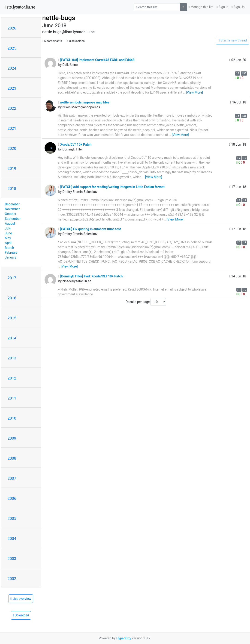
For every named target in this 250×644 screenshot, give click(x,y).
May (8, 238)
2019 (12, 168)
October (11, 214)
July (8, 228)
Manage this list (201, 7)
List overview (21, 599)
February (11, 253)
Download (21, 615)
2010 (12, 418)
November (12, 209)
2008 (12, 458)
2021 (12, 128)
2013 (12, 358)
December (12, 204)
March (9, 248)
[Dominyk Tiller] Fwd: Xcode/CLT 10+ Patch (91, 276)
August (10, 223)
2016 (12, 298)
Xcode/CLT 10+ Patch (75, 144)
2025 (12, 48)
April (8, 243)
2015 (12, 318)
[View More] (194, 92)
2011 (12, 398)
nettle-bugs (59, 18)
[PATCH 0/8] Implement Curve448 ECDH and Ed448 (96, 60)
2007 (12, 478)
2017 (12, 278)
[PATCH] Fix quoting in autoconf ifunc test (90, 229)
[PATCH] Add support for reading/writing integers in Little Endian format (111, 187)
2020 (12, 148)
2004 (12, 538)
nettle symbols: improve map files (84, 102)
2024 (12, 68)
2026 (12, 28)
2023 (12, 88)
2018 (12, 188)
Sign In (222, 7)
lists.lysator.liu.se (20, 7)
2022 (12, 108)
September (13, 219)
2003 (12, 559)
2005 (12, 518)
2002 (12, 579)
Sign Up (238, 7)
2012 (12, 378)
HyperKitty (124, 638)
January (11, 257)
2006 (12, 498)
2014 (12, 338)
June (8, 233)
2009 (12, 438)
